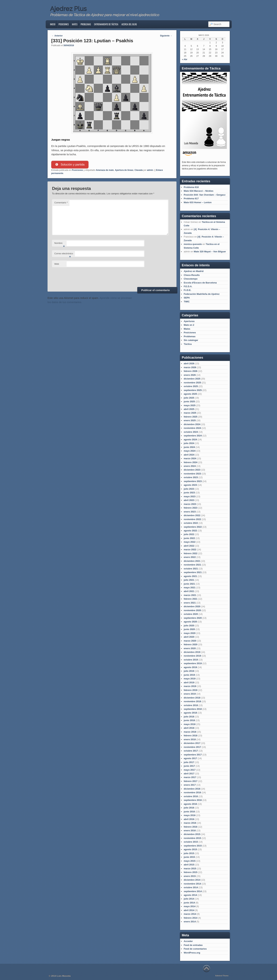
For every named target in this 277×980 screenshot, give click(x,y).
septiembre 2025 (193, 390)
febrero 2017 (191, 781)
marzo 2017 (190, 777)
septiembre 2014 (193, 891)
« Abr (185, 59)
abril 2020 (189, 637)
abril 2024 (189, 455)
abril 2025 (189, 409)
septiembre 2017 (193, 755)
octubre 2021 (191, 569)
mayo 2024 (190, 451)
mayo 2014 (190, 906)
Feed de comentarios (195, 949)
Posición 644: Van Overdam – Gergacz (205, 195)
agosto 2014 (190, 895)
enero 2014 (190, 922)
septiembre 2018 (193, 709)
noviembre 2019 (192, 656)
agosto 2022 (190, 531)
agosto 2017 (190, 758)
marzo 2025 (190, 413)
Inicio (53, 24)
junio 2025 (189, 401)
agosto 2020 (190, 622)
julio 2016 (189, 808)
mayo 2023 (190, 496)
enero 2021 (190, 603)
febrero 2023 (191, 508)
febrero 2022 (191, 553)
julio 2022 (189, 534)
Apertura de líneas (124, 170)
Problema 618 (191, 187)
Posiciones (64, 24)
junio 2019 (189, 675)
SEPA (187, 298)
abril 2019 (189, 682)
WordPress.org (192, 953)
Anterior (57, 36)
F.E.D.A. (188, 286)
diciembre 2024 (192, 424)
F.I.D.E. (188, 290)
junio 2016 (189, 812)
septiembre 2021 (193, 572)
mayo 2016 (190, 815)
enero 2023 (190, 512)
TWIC (187, 302)
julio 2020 (189, 626)
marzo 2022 (190, 550)
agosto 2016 (190, 804)
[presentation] (79, 277)
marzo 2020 (190, 641)
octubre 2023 (191, 477)
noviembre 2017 (192, 747)
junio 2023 (189, 493)
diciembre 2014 (192, 880)
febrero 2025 (191, 417)
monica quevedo (193, 244)
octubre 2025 (191, 386)
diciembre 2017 (192, 743)
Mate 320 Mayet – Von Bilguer (210, 252)
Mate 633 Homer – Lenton (198, 202)
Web (57, 264)
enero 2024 (190, 466)
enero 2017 (190, 785)
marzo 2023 (190, 504)
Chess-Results (192, 275)
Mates (75, 24)
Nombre (59, 244)
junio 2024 (189, 447)
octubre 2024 (191, 432)
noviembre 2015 (192, 838)
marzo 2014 (190, 914)
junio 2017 (189, 766)
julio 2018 (189, 717)
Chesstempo (191, 279)
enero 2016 (190, 830)
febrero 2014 (191, 918)
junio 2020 (189, 629)
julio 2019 (189, 671)
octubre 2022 (191, 523)
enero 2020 (190, 648)
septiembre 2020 (193, 618)
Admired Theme (222, 976)
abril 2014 (189, 910)
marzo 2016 (190, 823)
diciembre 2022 (192, 515)
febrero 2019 (191, 690)
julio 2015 (189, 853)
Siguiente (166, 36)
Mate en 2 (189, 325)
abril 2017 (189, 774)
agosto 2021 (190, 576)
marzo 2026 (190, 367)
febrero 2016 (191, 827)
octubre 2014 (191, 887)
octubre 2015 (191, 842)
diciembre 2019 (192, 652)
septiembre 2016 (193, 800)
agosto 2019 (190, 667)
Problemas (86, 24)
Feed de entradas (193, 945)
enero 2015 (190, 876)
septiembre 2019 (193, 663)
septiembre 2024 (193, 436)
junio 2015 (189, 857)
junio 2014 (189, 903)
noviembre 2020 (192, 610)
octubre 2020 (191, 614)
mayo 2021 (190, 588)
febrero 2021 (191, 599)
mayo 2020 (190, 633)
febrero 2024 (191, 462)
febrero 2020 (191, 644)
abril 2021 (189, 591)
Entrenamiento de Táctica (106, 24)
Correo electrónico (64, 255)
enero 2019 (190, 694)
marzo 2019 (190, 686)
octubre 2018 (191, 705)
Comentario (61, 203)
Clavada (139, 170)
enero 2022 (190, 557)
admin (150, 170)
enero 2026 (190, 375)
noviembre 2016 (192, 792)
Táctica (188, 344)
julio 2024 (189, 443)
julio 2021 (189, 580)
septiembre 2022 (193, 527)
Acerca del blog (129, 24)
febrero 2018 (191, 736)
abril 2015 (189, 865)
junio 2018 (189, 720)
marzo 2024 (190, 458)
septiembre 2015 (193, 846)
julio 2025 (189, 398)
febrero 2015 (191, 872)
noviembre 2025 (192, 383)
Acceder (188, 941)
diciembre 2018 (192, 698)
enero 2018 (190, 739)
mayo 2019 (190, 679)
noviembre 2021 (192, 565)
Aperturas (189, 321)
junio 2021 (189, 584)
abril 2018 (189, 728)
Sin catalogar (191, 340)
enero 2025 (190, 420)
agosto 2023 (190, 485)
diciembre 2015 (192, 834)
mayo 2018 (190, 724)
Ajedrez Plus (68, 9)
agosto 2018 (190, 713)
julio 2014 (189, 899)
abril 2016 (189, 819)
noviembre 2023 (192, 474)
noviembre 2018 (192, 701)
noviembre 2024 (192, 428)
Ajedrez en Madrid (194, 271)
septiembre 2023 (193, 481)
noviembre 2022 (192, 519)
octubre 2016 (191, 796)
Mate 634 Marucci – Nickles (199, 191)
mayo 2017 (190, 770)
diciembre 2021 (192, 561)
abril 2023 (189, 500)
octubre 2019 (191, 660)
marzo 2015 (190, 869)
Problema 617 (191, 198)
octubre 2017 (191, 751)
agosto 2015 (190, 849)
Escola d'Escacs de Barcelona (200, 283)
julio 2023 (189, 489)
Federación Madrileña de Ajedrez (202, 294)
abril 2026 (189, 363)
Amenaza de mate (105, 170)
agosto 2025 (190, 394)
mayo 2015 (190, 861)
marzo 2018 (190, 732)
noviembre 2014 (192, 884)
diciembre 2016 (192, 789)
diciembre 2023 (192, 470)
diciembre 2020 (192, 606)
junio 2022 (189, 538)
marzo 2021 (190, 595)
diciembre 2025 (192, 379)
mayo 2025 (190, 405)
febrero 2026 (191, 371)
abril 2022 (189, 546)
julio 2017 (189, 762)
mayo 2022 (190, 542)
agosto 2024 (190, 440)
